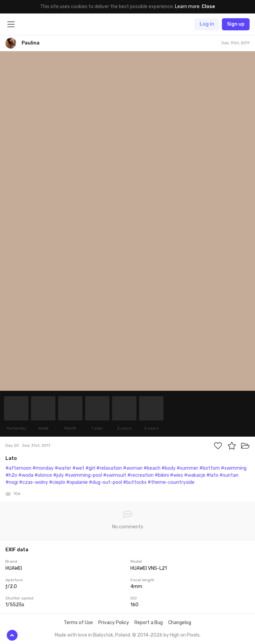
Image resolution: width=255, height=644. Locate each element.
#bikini (162, 475)
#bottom (210, 468)
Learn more (187, 7)
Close (208, 7)
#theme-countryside (171, 482)
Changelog (180, 623)
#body (169, 468)
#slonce (43, 475)
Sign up (236, 24)
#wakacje (195, 475)
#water (63, 468)
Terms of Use (78, 623)
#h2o (11, 475)
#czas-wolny (33, 482)
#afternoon (18, 468)
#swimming (234, 468)
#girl (90, 468)
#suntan (229, 475)
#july (58, 475)
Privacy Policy (114, 623)
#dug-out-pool (105, 482)
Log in (207, 24)
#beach (152, 468)
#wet (78, 468)
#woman (133, 468)
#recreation (141, 475)
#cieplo (57, 482)
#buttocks (135, 482)
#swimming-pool (83, 475)
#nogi (12, 482)
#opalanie (77, 482)
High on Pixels (185, 635)
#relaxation (109, 468)
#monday (43, 468)
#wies (176, 475)
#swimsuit (115, 475)
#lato (212, 475)
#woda (26, 475)
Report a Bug (149, 623)
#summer (187, 468)
